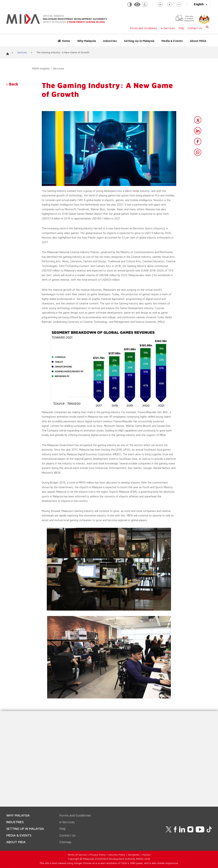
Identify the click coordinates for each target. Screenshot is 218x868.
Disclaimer (134, 855)
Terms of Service (77, 855)
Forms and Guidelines (143, 28)
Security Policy (117, 855)
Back (12, 84)
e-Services (168, 28)
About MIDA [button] (198, 41)
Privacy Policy (98, 855)
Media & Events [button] (172, 41)
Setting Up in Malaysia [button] (139, 41)
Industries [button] (110, 41)
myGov (147, 855)
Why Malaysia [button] (86, 41)
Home (66, 41)
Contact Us (195, 28)
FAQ (181, 28)
